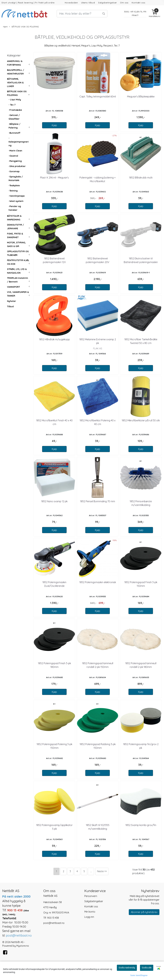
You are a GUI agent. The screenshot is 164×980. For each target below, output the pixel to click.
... (91, 871)
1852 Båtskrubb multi (141, 178)
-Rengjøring (15, 161)
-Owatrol (13, 156)
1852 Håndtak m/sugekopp (54, 339)
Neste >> (102, 871)
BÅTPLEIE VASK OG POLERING (24, 27)
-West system (16, 201)
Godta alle (147, 968)
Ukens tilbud (88, 3)
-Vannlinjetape (17, 196)
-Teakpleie (14, 186)
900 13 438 (53, 918)
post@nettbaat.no (54, 923)
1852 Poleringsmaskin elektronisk (98, 582)
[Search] (82, 14)
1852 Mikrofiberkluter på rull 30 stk (141, 420)
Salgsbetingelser (108, 3)
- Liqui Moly (15, 100)
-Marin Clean (15, 151)
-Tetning (13, 191)
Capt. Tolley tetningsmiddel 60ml (98, 97)
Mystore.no (23, 946)
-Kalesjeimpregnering (19, 142)
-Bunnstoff (14, 133)
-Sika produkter (17, 166)
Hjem (5, 27)
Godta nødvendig (127, 968)
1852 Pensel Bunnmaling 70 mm (98, 501)
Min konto (90, 912)
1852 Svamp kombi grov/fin (141, 825)
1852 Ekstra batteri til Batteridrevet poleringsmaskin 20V (141, 262)
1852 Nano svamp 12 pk (54, 501)
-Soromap (14, 171)
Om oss (124, 3)
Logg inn (89, 917)
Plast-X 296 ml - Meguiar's (54, 178)
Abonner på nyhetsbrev (144, 912)
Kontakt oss (138, 3)
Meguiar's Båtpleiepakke (141, 97)
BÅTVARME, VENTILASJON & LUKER (15, 83)
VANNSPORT (13, 287)
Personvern (91, 896)
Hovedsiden (71, 3)
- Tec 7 (12, 105)
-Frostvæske (15, 110)
